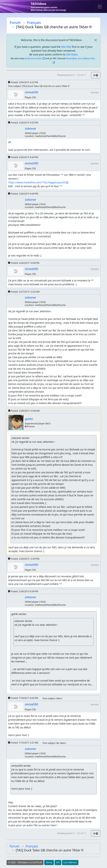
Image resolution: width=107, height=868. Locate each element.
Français (34, 23)
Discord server (34, 58)
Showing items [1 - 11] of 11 (71, 75)
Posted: (23, 82)
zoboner (30, 129)
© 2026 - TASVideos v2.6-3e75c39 (25, 862)
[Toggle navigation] (100, 7)
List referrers (70, 862)
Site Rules (72, 54)
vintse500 (31, 92)
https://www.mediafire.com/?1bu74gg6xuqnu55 (37, 182)
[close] (95, 40)
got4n (29, 419)
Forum (15, 23)
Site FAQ (66, 47)
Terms (49, 862)
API (58, 862)
